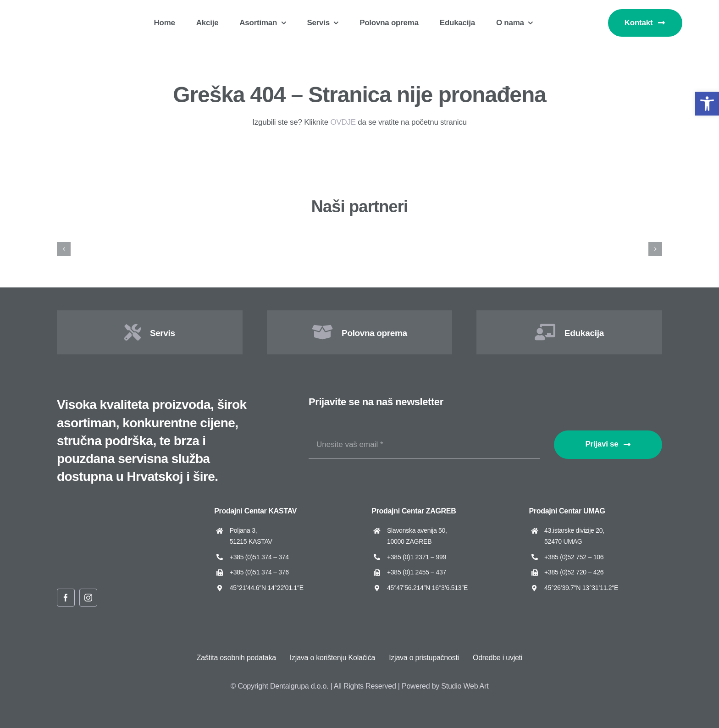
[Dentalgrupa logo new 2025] (69, 12)
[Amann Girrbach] (100, 235)
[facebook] (66, 598)
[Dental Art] (619, 235)
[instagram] (88, 598)
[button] (707, 104)
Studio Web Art (465, 686)
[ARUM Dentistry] (204, 235)
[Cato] (412, 235)
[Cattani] (516, 235)
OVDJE (343, 122)
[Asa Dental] (307, 235)
